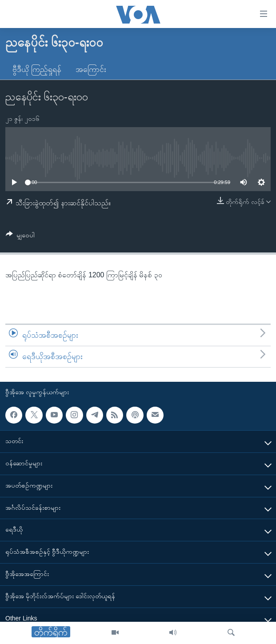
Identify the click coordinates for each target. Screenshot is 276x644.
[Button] (20, 237)
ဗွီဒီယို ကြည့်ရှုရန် (37, 69)
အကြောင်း (91, 69)
